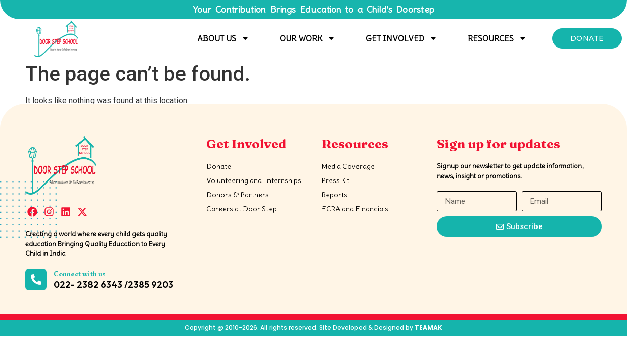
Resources (497, 38)
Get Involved (401, 38)
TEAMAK (429, 327)
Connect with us (80, 274)
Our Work (307, 38)
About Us (223, 38)
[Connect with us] (36, 280)
